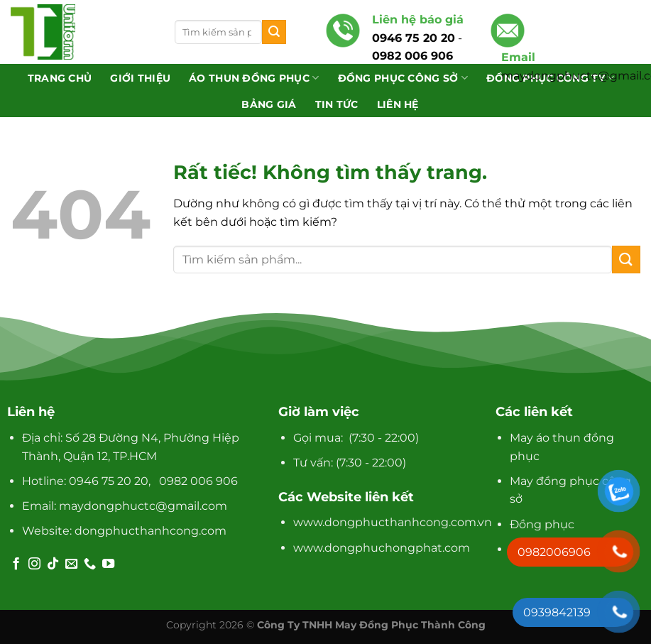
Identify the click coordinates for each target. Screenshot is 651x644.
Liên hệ (398, 104)
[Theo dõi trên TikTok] (53, 564)
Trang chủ (60, 78)
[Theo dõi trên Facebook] (16, 564)
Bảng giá (269, 104)
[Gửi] (274, 32)
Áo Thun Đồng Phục (254, 78)
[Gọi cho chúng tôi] (90, 564)
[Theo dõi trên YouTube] (108, 564)
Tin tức (337, 104)
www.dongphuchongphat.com (382, 548)
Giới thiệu (140, 78)
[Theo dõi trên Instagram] (34, 564)
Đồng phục (542, 524)
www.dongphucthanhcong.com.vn (393, 522)
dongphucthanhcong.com (151, 531)
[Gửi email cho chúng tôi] (71, 564)
